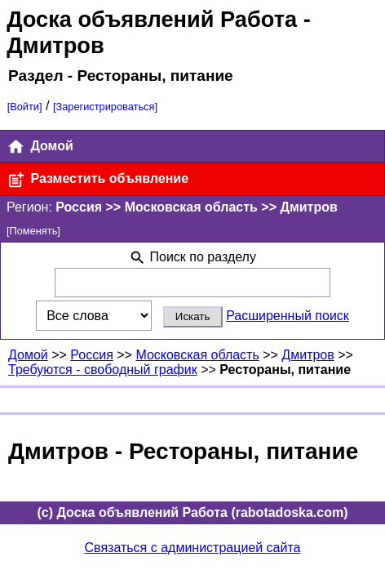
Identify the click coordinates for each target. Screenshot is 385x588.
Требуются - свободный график (103, 370)
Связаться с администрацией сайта (193, 548)
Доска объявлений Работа (152, 19)
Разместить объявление (97, 180)
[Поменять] (33, 231)
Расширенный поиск (288, 316)
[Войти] (25, 107)
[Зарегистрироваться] (105, 107)
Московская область (197, 355)
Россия (91, 355)
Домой (40, 147)
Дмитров (308, 355)
